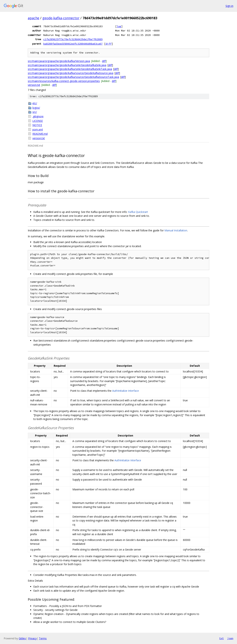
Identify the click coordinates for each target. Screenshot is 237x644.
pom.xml (38, 129)
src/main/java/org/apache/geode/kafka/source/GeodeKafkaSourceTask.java (73, 77)
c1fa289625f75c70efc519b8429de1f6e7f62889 (73, 39)
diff (109, 44)
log (119, 26)
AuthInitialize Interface (126, 391)
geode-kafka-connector (61, 18)
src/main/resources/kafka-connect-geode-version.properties (64, 81)
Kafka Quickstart (138, 212)
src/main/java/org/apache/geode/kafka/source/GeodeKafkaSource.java (71, 73)
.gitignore (38, 116)
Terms (43, 638)
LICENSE (38, 121)
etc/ (35, 103)
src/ (35, 112)
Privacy (32, 638)
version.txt (34, 85)
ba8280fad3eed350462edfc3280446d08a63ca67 (73, 44)
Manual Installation (176, 230)
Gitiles (22, 638)
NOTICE (37, 125)
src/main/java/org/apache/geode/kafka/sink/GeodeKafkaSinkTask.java (70, 69)
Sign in (229, 6)
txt (221, 638)
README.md (40, 134)
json (230, 638)
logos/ (36, 108)
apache (34, 18)
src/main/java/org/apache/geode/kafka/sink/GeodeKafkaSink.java (67, 65)
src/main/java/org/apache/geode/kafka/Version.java (59, 61)
